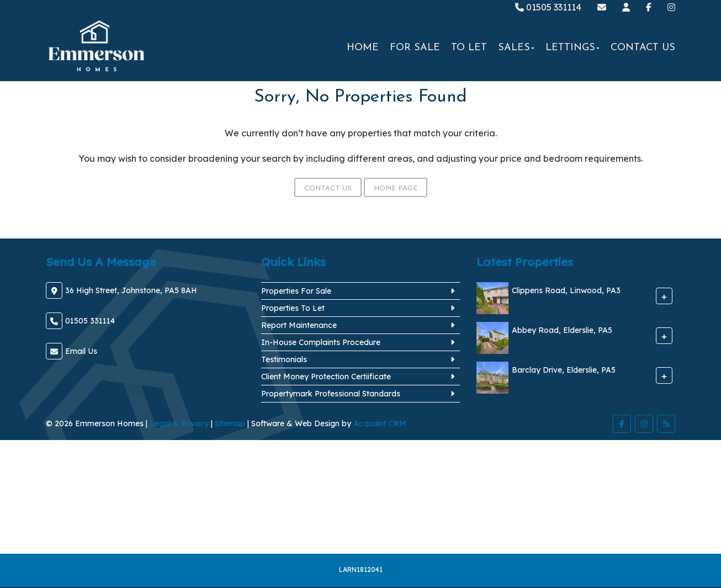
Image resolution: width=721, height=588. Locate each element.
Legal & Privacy (179, 423)
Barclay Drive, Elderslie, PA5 (564, 370)
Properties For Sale (296, 291)
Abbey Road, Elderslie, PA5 (562, 331)
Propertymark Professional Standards (331, 394)
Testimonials (284, 359)
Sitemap (230, 423)
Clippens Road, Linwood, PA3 (566, 291)
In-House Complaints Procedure (321, 342)
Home (363, 48)
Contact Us (643, 48)
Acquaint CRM (380, 423)
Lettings (572, 48)
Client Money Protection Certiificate (326, 377)
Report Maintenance (299, 325)
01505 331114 (548, 7)
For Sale (415, 48)
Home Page (396, 188)
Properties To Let (293, 308)
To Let (469, 48)
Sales (516, 48)
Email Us (81, 351)
